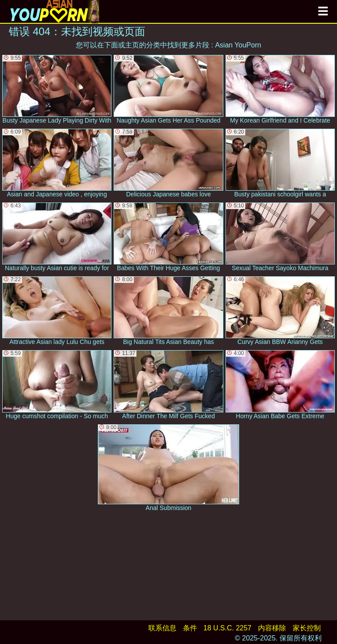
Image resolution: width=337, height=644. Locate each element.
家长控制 (307, 628)
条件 (190, 628)
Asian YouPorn (238, 45)
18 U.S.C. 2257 (228, 628)
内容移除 (272, 628)
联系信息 (162, 628)
